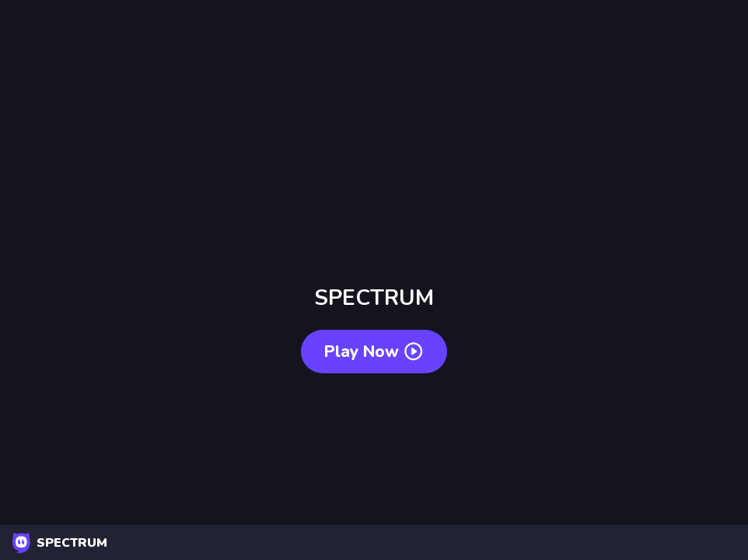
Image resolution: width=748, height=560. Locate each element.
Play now (374, 352)
